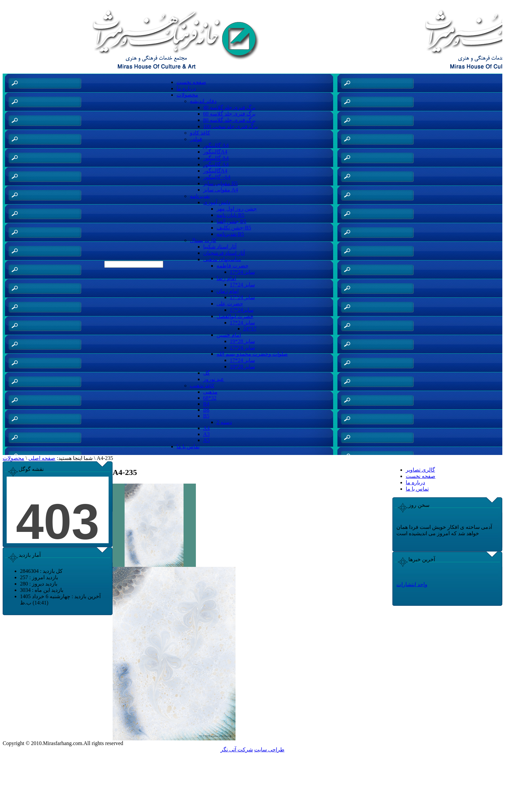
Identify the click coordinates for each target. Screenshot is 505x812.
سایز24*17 (242, 310)
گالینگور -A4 (217, 177)
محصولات (187, 95)
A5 (207, 440)
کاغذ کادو (200, 133)
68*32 (210, 398)
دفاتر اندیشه (203, 101)
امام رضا (226, 278)
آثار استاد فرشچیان (224, 253)
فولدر (196, 139)
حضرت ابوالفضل (235, 316)
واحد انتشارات (412, 584)
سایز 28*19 (242, 341)
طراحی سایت (269, 750)
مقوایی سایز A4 (221, 190)
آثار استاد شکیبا (220, 247)
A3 (207, 434)
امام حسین (229, 335)
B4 (206, 404)
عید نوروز (214, 379)
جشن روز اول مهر (237, 209)
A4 (207, 428)
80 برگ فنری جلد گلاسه (229, 120)
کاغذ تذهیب (202, 386)
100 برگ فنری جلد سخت (231, 126)
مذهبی (210, 392)
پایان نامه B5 (231, 215)
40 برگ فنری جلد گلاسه (229, 107)
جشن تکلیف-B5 (234, 228)
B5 (206, 416)
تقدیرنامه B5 (230, 234)
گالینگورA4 (215, 152)
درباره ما (186, 88)
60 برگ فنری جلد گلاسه (229, 114)
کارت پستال (203, 240)
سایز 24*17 (242, 272)
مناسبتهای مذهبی (222, 259)
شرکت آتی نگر (237, 750)
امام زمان (228, 291)
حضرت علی (230, 304)
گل (207, 373)
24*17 (250, 329)
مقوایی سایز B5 (221, 183)
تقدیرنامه (200, 196)
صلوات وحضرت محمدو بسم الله (252, 354)
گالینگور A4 (216, 145)
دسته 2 (224, 422)
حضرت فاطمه (233, 266)
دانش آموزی (217, 202)
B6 (206, 410)
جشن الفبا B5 (232, 221)
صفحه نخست (191, 82)
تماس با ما (188, 446)
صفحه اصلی (42, 458)
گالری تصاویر (420, 470)
